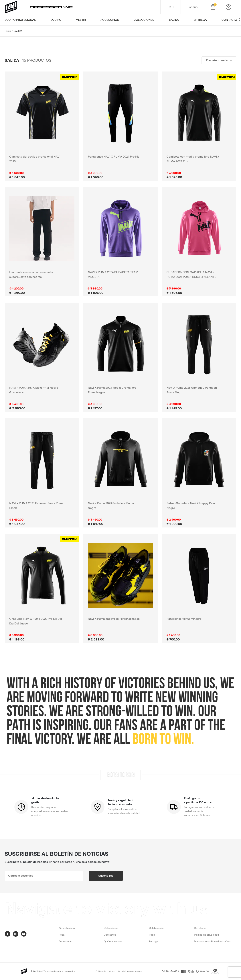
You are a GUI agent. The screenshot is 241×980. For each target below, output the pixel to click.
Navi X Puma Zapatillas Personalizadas (114, 619)
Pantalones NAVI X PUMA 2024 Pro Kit (113, 157)
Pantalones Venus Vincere (184, 619)
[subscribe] (44, 876)
